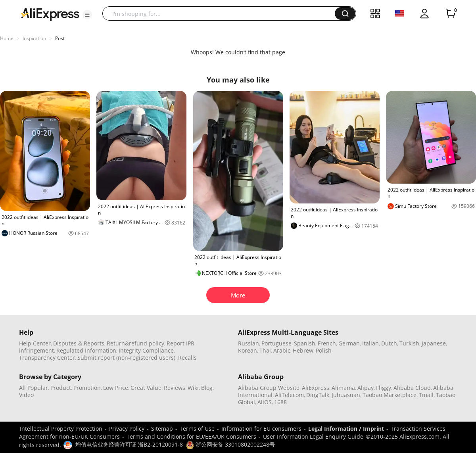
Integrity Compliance (146, 350)
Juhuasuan (346, 395)
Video (26, 395)
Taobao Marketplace (390, 395)
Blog (207, 388)
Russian (249, 343)
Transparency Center (47, 358)
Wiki (193, 388)
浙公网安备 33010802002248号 (230, 444)
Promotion (87, 388)
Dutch (389, 343)
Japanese (434, 343)
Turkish (409, 343)
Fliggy (384, 388)
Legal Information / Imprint (346, 429)
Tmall (426, 395)
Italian (370, 343)
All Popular (34, 388)
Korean (248, 350)
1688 (280, 402)
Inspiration (34, 38)
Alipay (366, 388)
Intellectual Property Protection (61, 429)
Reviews (175, 388)
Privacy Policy (127, 429)
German (349, 343)
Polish (324, 350)
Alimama (343, 388)
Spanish (305, 343)
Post (60, 38)
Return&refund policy (135, 343)
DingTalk (318, 395)
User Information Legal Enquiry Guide (313, 436)
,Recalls (187, 358)
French (327, 343)
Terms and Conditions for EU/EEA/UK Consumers (191, 436)
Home (7, 38)
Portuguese (276, 343)
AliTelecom (289, 395)
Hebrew (303, 350)
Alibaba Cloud (412, 388)
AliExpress (316, 388)
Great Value (146, 388)
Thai (265, 350)
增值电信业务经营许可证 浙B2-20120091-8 (129, 444)
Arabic (282, 350)
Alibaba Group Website (269, 388)
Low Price (116, 388)
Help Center (35, 343)
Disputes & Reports (79, 343)
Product (61, 388)
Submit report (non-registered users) (126, 358)
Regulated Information (86, 350)
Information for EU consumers (261, 429)
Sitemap (162, 429)
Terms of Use (197, 429)
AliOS (265, 402)
